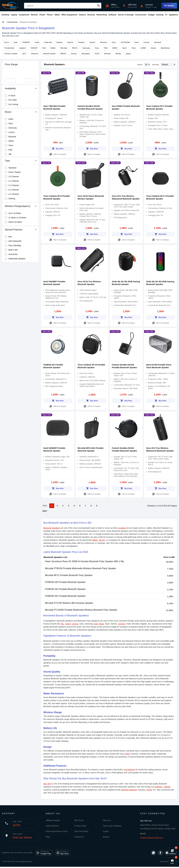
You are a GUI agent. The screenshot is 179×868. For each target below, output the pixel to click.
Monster (108, 54)
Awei (16, 42)
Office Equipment (69, 15)
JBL (62, 624)
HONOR (34, 48)
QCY (24, 54)
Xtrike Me (48, 42)
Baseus (60, 42)
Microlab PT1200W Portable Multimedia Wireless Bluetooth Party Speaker (81, 610)
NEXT (45, 511)
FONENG (26, 42)
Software (112, 15)
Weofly (118, 54)
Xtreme (74, 54)
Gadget (151, 15)
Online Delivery (52, 826)
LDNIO (143, 48)
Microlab (64, 48)
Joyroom (122, 624)
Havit (137, 42)
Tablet (57, 15)
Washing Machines (129, 790)
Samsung (86, 48)
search (99, 6)
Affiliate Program (53, 820)
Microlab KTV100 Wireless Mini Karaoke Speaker (69, 603)
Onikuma (35, 54)
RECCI (75, 48)
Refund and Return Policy (57, 831)
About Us (107, 820)
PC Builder (169, 6)
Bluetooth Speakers (54, 64)
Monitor (34, 15)
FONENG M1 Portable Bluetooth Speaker (65, 596)
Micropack (86, 54)
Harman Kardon (49, 54)
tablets (95, 540)
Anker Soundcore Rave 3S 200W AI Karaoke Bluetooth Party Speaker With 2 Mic (85, 561)
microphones (130, 770)
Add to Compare (58, 154)
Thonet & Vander (11, 54)
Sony (97, 48)
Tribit (106, 48)
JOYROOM (125, 42)
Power (42, 15)
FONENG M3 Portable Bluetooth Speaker (65, 582)
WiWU (115, 48)
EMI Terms (79, 820)
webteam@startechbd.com (152, 838)
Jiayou (128, 54)
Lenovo (146, 42)
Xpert (124, 48)
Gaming (160, 15)
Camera (82, 15)
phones (102, 540)
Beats (102, 624)
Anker (37, 42)
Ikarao (153, 48)
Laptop (14, 15)
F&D (44, 48)
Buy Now (58, 148)
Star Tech (47, 784)
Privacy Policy (80, 826)
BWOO (63, 54)
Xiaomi (68, 624)
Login (155, 7)
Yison (134, 48)
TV (166, 15)
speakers (122, 528)
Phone (50, 15)
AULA (6, 42)
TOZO (97, 54)
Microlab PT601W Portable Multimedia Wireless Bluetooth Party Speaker (81, 568)
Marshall (157, 42)
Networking (102, 15)
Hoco (114, 42)
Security (91, 15)
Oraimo (92, 42)
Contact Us (79, 837)
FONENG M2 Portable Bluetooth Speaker (65, 589)
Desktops (158, 787)
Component (24, 15)
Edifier (53, 48)
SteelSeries (165, 48)
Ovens (149, 790)
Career (106, 831)
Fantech (81, 42)
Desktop (5, 15)
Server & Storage (126, 15)
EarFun (70, 42)
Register (148, 7)
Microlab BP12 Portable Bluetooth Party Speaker (69, 575)
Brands (106, 837)
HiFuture (103, 42)
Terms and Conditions (112, 826)
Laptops (167, 787)
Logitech (22, 48)
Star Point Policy (81, 831)
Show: (140, 65)
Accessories (141, 15)
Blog (48, 837)
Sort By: (156, 65)
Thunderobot (9, 48)
